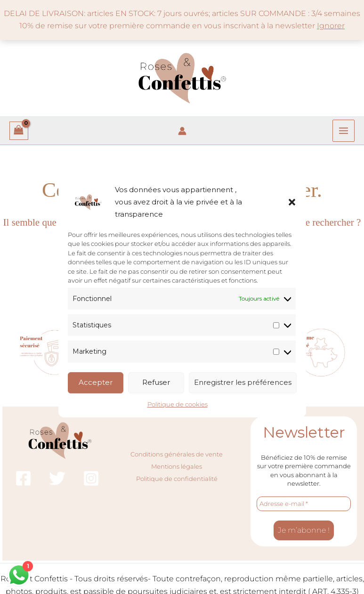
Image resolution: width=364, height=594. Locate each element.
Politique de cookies (178, 404)
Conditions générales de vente (177, 454)
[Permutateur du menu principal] (344, 131)
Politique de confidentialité (177, 479)
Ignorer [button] (331, 26)
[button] (292, 202)
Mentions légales (177, 466)
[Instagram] (91, 478)
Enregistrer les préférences (243, 382)
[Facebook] (23, 478)
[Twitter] (57, 478)
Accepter (96, 382)
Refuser (156, 382)
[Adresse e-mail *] (304, 504)
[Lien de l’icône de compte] (182, 131)
